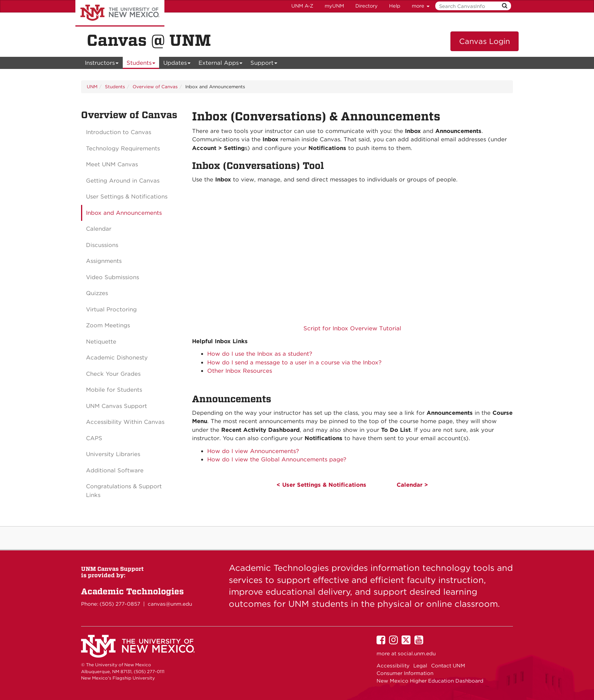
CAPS (94, 438)
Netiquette (101, 342)
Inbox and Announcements (124, 213)
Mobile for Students (114, 390)
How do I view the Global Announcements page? (277, 459)
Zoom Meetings (108, 325)
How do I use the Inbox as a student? (260, 354)
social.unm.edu (417, 653)
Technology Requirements (123, 148)
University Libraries (113, 454)
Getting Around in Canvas (123, 181)
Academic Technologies (132, 591)
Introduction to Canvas (119, 132)
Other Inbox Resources (240, 371)
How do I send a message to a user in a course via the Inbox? (294, 362)
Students (141, 64)
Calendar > (412, 485)
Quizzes (97, 293)
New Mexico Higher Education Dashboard (430, 681)
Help (395, 6)
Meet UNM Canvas (112, 164)
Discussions (102, 245)
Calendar (99, 229)
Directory (367, 6)
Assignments (104, 261)
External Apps (221, 64)
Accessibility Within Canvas (125, 422)
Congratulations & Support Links (124, 491)
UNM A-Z (302, 6)
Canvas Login (485, 41)
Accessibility (393, 666)
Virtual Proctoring (111, 309)
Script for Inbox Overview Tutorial (352, 328)
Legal (420, 666)
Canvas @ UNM (149, 40)
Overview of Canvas (155, 87)
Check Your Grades (113, 374)
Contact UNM (448, 666)
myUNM (334, 6)
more (421, 6)
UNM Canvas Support (116, 406)
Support (264, 64)
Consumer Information (405, 673)
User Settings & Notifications (127, 197)
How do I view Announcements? (253, 451)
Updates (177, 64)
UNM (92, 87)
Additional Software (115, 470)
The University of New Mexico (120, 13)
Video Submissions (113, 277)
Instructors (102, 64)
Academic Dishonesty (117, 358)
